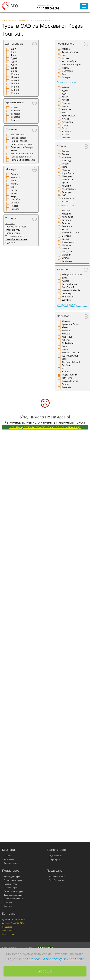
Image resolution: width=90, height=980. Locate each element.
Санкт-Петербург (71, 52)
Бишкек (66, 138)
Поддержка (7, 927)
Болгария (67, 226)
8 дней (14, 68)
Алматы (66, 103)
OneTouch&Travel (71, 362)
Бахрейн (66, 220)
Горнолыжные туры (16, 227)
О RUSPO (8, 856)
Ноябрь (15, 206)
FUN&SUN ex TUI (70, 353)
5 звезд (14, 107)
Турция (66, 151)
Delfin (65, 349)
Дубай (65, 278)
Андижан (67, 109)
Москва (66, 49)
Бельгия (66, 223)
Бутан (65, 229)
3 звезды (15, 114)
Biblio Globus (69, 343)
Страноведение (11, 863)
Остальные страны (66, 205)
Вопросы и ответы (57, 877)
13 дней (15, 84)
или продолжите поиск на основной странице (45, 427)
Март (13, 181)
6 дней (14, 61)
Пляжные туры (13, 230)
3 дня (13, 52)
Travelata (67, 387)
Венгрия (66, 236)
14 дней (15, 87)
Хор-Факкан (68, 297)
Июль (14, 193)
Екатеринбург (69, 61)
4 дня (13, 55)
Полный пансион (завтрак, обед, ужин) (22, 142)
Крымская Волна (71, 324)
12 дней (15, 80)
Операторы (64, 316)
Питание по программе (23, 160)
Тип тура (11, 218)
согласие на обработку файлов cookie (56, 959)
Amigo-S (66, 334)
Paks (64, 368)
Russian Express (70, 381)
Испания (67, 255)
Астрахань (67, 122)
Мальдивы (67, 176)
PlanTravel (67, 378)
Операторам (54, 859)
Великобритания (71, 233)
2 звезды (15, 117)
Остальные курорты (67, 305)
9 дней (14, 71)
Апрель (15, 184)
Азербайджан (69, 189)
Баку (64, 128)
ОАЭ (64, 195)
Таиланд (66, 161)
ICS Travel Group (70, 356)
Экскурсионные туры (13, 891)
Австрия (66, 211)
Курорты (62, 269)
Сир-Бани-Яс (68, 287)
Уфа (64, 55)
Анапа (65, 106)
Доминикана (69, 242)
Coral (65, 346)
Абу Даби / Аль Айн (72, 275)
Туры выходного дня (16, 236)
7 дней (14, 65)
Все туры (10, 224)
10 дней (15, 74)
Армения (67, 186)
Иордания (67, 252)
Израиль (67, 245)
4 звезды (15, 111)
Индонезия (68, 179)
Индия (65, 248)
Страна (61, 146)
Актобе (66, 100)
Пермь (65, 68)
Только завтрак (19, 138)
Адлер (65, 94)
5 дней (14, 58)
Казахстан (67, 202)
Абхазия (66, 170)
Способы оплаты (56, 880)
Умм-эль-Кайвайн (71, 290)
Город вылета (66, 43)
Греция (66, 239)
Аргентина (67, 217)
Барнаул (66, 131)
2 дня (13, 49)
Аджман (66, 281)
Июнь (14, 190)
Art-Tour (66, 340)
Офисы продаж (9, 934)
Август (14, 196)
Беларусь (67, 192)
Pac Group (67, 365)
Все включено (18, 135)
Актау (65, 97)
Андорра (67, 214)
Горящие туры (13, 233)
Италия (66, 258)
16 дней (15, 93)
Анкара (66, 113)
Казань (66, 58)
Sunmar (66, 384)
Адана (65, 90)
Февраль (15, 177)
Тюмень (66, 74)
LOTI (64, 359)
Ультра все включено (22, 154)
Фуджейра (67, 293)
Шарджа (66, 300)
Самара (66, 77)
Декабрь (15, 209)
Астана (66, 119)
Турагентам (9, 859)
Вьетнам (66, 157)
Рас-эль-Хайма (69, 284)
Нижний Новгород (72, 65)
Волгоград (67, 71)
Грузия (66, 183)
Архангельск (68, 116)
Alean (65, 327)
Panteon (66, 372)
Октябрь (15, 203)
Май (13, 187)
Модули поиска (56, 856)
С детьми (8, 902)
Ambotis (66, 330)
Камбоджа (67, 261)
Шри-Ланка (68, 173)
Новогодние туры (12, 877)
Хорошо (45, 971)
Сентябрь (16, 199)
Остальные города (66, 82)
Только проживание (21, 157)
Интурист (67, 321)
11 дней (15, 77)
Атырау (66, 125)
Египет (65, 154)
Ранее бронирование (16, 239)
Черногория (68, 198)
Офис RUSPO (8, 931)
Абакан (66, 87)
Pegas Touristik (69, 375)
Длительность (15, 43)
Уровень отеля (15, 102)
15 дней (15, 90)
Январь (15, 174)
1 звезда (15, 120)
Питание (11, 129)
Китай (65, 167)
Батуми (66, 135)
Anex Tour (67, 337)
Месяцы (11, 169)
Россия (66, 164)
